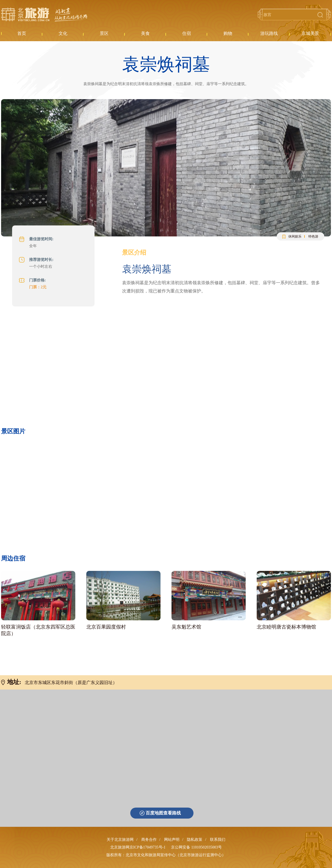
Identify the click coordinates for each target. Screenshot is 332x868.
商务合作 (149, 840)
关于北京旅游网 (120, 840)
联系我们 (218, 840)
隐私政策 (195, 840)
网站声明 (172, 840)
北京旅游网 (44, 15)
